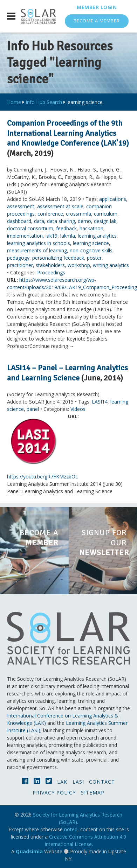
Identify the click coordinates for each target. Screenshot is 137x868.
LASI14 (100, 402)
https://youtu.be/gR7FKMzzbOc (42, 477)
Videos (78, 409)
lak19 (52, 236)
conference (50, 214)
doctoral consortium (30, 228)
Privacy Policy (54, 793)
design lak (105, 221)
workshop (79, 265)
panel (33, 409)
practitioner (20, 265)
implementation (25, 236)
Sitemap (93, 793)
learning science (91, 243)
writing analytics (111, 265)
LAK (62, 782)
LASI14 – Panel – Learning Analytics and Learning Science (67, 373)
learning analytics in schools (39, 243)
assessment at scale (60, 206)
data (39, 221)
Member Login (97, 7)
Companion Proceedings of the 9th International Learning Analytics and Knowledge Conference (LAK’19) (68, 133)
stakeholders (50, 265)
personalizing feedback (58, 258)
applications (113, 199)
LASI (78, 782)
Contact (102, 782)
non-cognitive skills (91, 250)
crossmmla (78, 214)
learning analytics (97, 236)
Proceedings (51, 272)
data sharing (61, 221)
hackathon (91, 228)
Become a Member (97, 21)
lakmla (68, 236)
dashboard (19, 221)
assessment (21, 206)
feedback (66, 228)
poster (94, 258)
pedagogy (18, 258)
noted (71, 829)
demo (84, 221)
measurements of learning (37, 250)
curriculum (106, 214)
